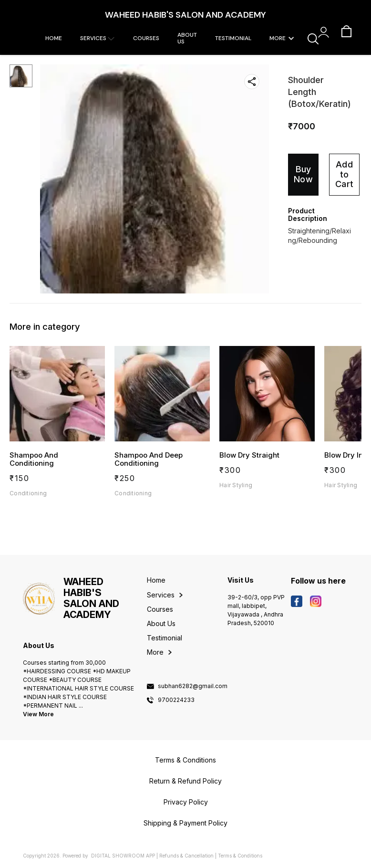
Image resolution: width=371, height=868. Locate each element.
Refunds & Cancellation (186, 856)
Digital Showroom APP (123, 856)
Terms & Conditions (240, 856)
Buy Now (303, 174)
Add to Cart (344, 174)
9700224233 (176, 700)
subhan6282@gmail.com (193, 686)
